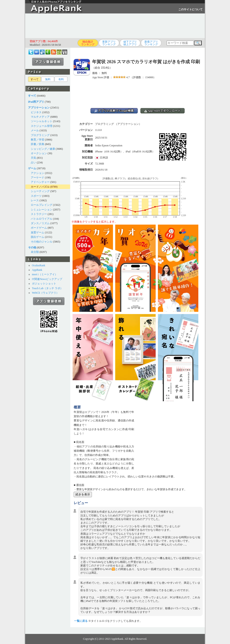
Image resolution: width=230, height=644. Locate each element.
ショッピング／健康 (43, 149)
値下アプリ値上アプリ (130, 43)
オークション (39, 153)
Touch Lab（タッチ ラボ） (47, 288)
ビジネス (36, 112)
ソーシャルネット (42, 121)
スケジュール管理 (42, 126)
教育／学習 (38, 140)
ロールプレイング (42, 205)
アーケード (38, 178)
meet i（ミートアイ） (45, 274)
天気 (33, 158)
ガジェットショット (44, 284)
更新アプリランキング (109, 43)
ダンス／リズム (40, 223)
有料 (61, 79)
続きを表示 (83, 494)
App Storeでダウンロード (163, 111)
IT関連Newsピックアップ (47, 279)
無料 (48, 79)
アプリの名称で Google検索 (114, 111)
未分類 (35, 252)
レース (35, 200)
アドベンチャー (40, 182)
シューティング (40, 191)
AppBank (37, 270)
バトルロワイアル (42, 219)
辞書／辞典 (38, 144)
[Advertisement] (115, 26)
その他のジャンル (42, 242)
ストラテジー (39, 214)
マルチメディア (40, 117)
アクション (38, 173)
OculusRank (39, 265)
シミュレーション (42, 210)
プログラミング (40, 135)
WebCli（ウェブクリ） (45, 293)
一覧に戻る (81, 621)
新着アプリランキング (151, 43)
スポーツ (36, 196)
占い (33, 163)
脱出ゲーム (38, 237)
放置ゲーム (38, 232)
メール (35, 130)
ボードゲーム (39, 228)
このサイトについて (190, 9)
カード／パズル (40, 187)
